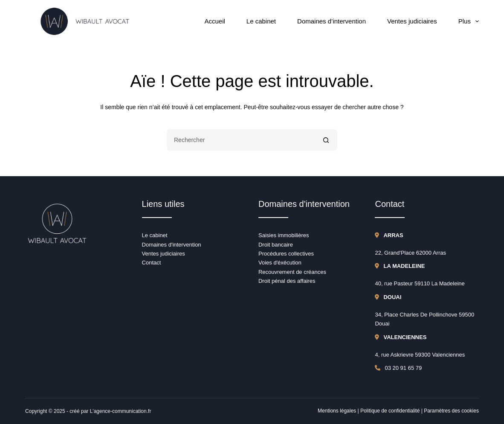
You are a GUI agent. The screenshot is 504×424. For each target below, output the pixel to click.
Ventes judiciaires (412, 21)
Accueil (214, 21)
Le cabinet (261, 21)
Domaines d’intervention (332, 21)
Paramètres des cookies (451, 411)
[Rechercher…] (241, 140)
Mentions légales (337, 411)
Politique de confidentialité (390, 411)
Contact (152, 263)
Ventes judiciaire (162, 254)
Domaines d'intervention (172, 245)
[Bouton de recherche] (327, 140)
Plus (469, 21)
